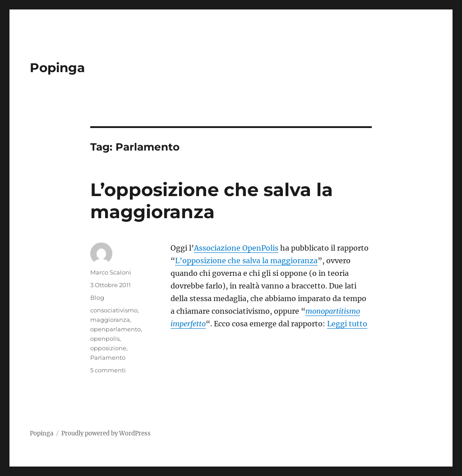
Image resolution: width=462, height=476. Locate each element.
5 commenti (108, 370)
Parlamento (108, 357)
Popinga (57, 68)
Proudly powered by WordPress (106, 433)
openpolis (105, 339)
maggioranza (110, 320)
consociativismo (114, 310)
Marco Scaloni (111, 272)
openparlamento (115, 329)
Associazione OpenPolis (236, 248)
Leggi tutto (347, 324)
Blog (97, 297)
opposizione (108, 348)
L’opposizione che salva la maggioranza (212, 201)
